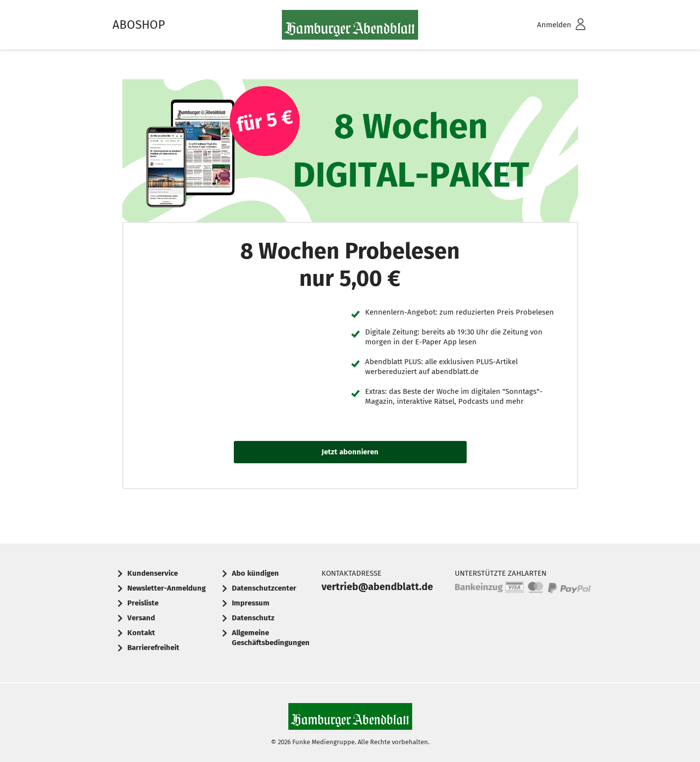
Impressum (251, 603)
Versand (141, 618)
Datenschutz (253, 618)
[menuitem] (548, 25)
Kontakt (141, 633)
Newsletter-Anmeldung (166, 588)
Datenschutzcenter (264, 588)
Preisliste (143, 603)
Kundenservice (153, 573)
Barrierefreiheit (153, 648)
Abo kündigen (255, 573)
